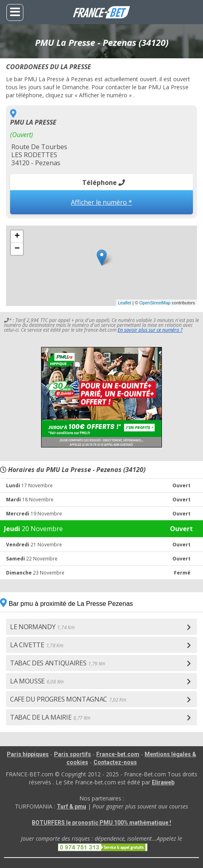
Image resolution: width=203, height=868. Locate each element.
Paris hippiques (28, 754)
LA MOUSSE (37, 681)
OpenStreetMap (155, 303)
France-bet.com (118, 754)
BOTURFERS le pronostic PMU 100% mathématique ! (101, 823)
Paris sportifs (72, 754)
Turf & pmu (71, 806)
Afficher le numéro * (101, 202)
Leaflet (125, 303)
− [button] (17, 249)
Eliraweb (163, 782)
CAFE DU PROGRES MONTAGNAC (68, 699)
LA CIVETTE (37, 645)
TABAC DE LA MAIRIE (50, 717)
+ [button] (17, 236)
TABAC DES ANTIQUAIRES (58, 663)
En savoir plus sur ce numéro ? (150, 330)
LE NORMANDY (42, 627)
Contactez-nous (115, 762)
